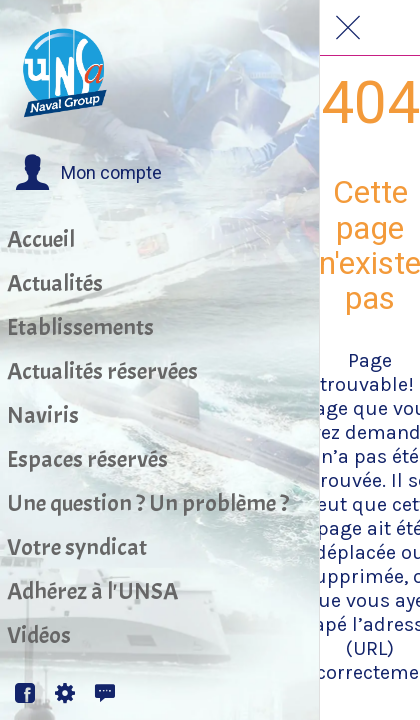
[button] (88, 173)
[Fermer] (348, 28)
